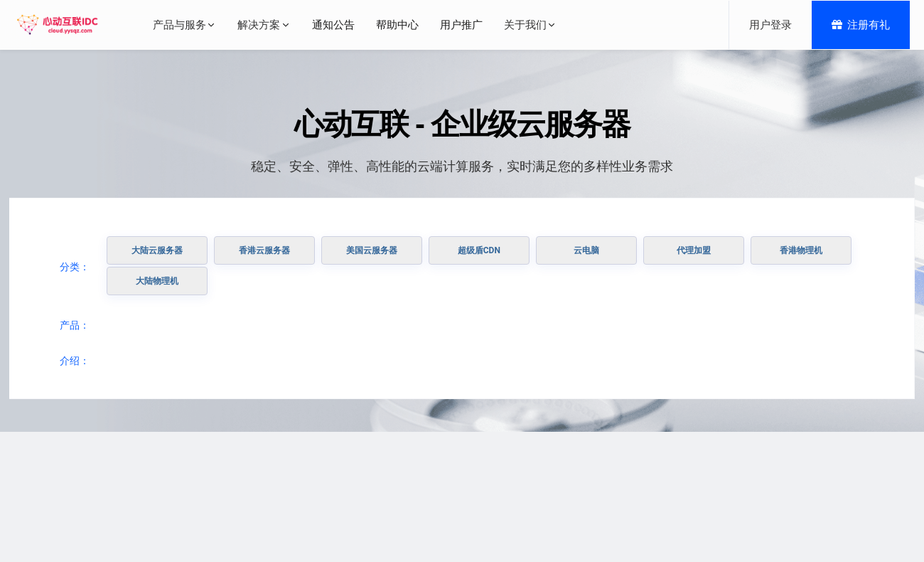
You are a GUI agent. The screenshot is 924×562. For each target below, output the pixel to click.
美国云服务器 (372, 250)
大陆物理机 (157, 281)
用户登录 (770, 25)
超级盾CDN (479, 250)
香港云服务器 (264, 250)
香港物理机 (801, 250)
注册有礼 (861, 25)
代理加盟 (694, 250)
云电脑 (586, 250)
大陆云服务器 (157, 250)
